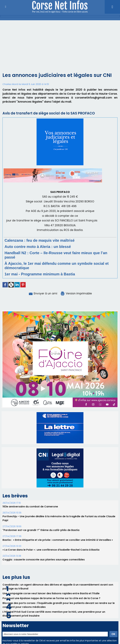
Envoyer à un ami (43, 293)
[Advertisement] (60, 48)
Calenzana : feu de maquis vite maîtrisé (40, 240)
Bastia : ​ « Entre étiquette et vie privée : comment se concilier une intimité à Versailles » (58, 533)
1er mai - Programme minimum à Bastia (40, 274)
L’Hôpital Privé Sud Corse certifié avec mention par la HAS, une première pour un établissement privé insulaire (54, 607)
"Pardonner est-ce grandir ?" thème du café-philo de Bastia (41, 523)
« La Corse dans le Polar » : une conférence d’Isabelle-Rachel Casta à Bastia (51, 543)
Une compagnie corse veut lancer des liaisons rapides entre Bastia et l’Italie (51, 586)
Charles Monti (10, 84)
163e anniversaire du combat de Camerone (30, 499)
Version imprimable (76, 293)
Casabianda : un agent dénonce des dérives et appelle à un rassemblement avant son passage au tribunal (58, 579)
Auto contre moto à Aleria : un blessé (38, 247)
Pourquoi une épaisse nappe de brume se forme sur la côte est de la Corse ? (51, 591)
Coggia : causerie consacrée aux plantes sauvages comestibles (44, 552)
